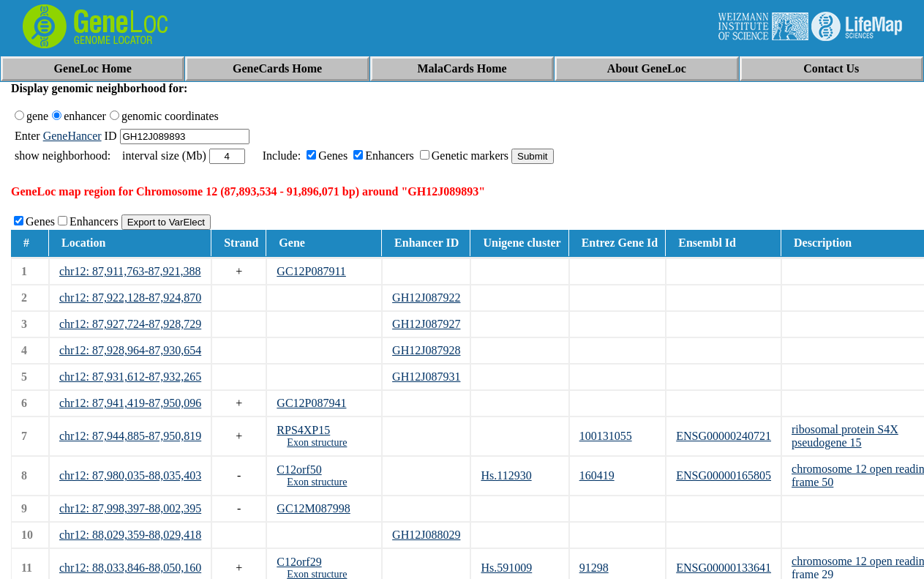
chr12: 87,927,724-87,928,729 (130, 324)
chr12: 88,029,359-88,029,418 (130, 535)
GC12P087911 (311, 271)
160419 (597, 475)
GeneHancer (72, 136)
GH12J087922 (426, 298)
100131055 (606, 436)
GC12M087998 (313, 508)
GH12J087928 (426, 350)
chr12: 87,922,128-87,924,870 (130, 298)
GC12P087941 (311, 403)
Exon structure (317, 442)
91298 (594, 568)
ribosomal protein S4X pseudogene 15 (845, 436)
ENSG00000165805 (724, 475)
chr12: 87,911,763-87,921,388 (130, 271)
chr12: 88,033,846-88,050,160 (130, 568)
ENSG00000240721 (724, 436)
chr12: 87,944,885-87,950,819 (130, 436)
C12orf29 (299, 562)
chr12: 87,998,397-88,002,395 (130, 508)
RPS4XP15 (303, 430)
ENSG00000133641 (724, 568)
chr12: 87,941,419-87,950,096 (130, 403)
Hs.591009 (506, 568)
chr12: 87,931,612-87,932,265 (130, 377)
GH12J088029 (426, 535)
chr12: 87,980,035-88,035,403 (130, 475)
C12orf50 (299, 470)
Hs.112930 (506, 475)
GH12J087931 (426, 377)
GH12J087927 (426, 324)
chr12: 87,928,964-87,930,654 (130, 350)
